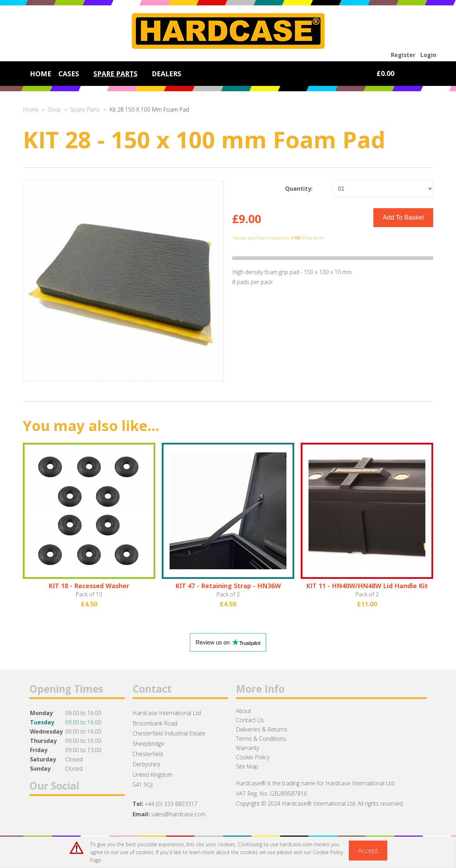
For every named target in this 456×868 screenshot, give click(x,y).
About (243, 711)
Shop (54, 109)
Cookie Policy (253, 757)
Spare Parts (85, 109)
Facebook (38, 813)
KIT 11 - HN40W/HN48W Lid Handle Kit (367, 586)
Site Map (247, 766)
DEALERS (167, 74)
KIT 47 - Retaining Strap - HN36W (228, 586)
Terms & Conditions (261, 739)
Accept (368, 851)
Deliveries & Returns (262, 729)
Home (31, 109)
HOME (41, 74)
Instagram (75, 813)
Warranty (247, 748)
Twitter (56, 813)
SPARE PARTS (115, 74)
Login (428, 55)
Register (403, 55)
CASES (69, 74)
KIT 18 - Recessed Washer (89, 586)
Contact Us (250, 720)
